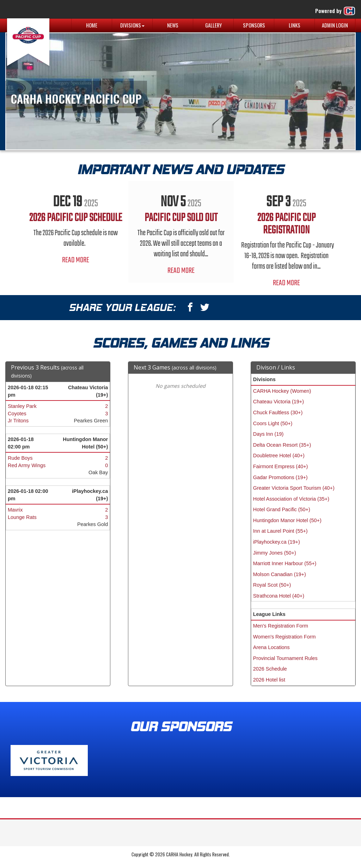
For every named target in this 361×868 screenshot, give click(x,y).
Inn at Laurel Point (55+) (280, 531)
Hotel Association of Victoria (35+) (291, 499)
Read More (76, 260)
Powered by (335, 11)
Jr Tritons (18, 421)
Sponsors (254, 25)
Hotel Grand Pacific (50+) (282, 509)
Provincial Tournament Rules (285, 658)
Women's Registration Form (284, 637)
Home (92, 25)
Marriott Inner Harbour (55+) (285, 563)
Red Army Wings (27, 465)
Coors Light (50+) (273, 423)
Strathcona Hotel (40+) (279, 596)
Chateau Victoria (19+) (279, 402)
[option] (76, 227)
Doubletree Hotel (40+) (279, 456)
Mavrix (15, 510)
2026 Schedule (270, 669)
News (173, 25)
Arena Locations (271, 647)
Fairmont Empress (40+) (281, 466)
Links (295, 25)
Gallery (213, 25)
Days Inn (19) (268, 434)
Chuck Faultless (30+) (278, 412)
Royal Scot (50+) (272, 585)
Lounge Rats (22, 517)
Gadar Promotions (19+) (280, 477)
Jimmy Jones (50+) (275, 553)
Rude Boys (20, 458)
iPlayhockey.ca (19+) (277, 542)
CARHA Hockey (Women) (282, 391)
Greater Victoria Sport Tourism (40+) (294, 488)
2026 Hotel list (269, 680)
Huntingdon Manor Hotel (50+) (287, 520)
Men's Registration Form (281, 626)
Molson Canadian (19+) (280, 574)
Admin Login (335, 25)
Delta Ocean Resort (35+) (282, 445)
